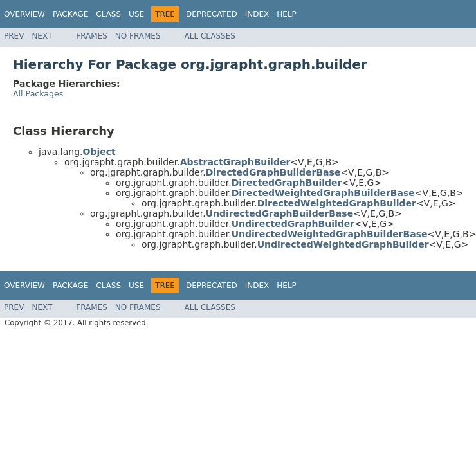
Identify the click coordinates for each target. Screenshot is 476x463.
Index (257, 14)
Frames (92, 36)
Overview (24, 14)
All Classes (210, 36)
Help (287, 14)
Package (70, 14)
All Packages (38, 94)
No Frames (138, 36)
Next (42, 36)
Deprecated (212, 14)
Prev (14, 36)
